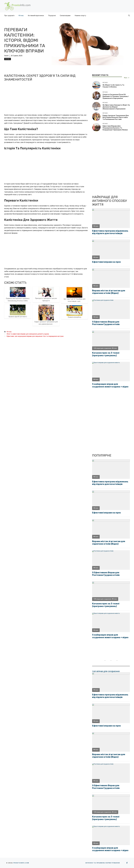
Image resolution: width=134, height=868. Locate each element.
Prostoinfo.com (21, 863)
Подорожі (52, 16)
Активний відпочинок (36, 16)
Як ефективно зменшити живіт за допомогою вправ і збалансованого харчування (116, 107)
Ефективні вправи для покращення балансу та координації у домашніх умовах (115, 128)
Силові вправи (65, 16)
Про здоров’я (9, 16)
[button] (129, 16)
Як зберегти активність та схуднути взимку (113, 86)
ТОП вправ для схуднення (106, 671)
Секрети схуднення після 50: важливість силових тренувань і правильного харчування (116, 96)
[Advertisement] (46, 98)
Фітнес (21, 16)
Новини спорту (80, 16)
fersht (6, 56)
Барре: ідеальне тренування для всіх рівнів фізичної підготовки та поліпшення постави (116, 117)
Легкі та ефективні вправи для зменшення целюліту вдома (28, 334)
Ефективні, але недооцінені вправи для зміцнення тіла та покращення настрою (35, 336)
